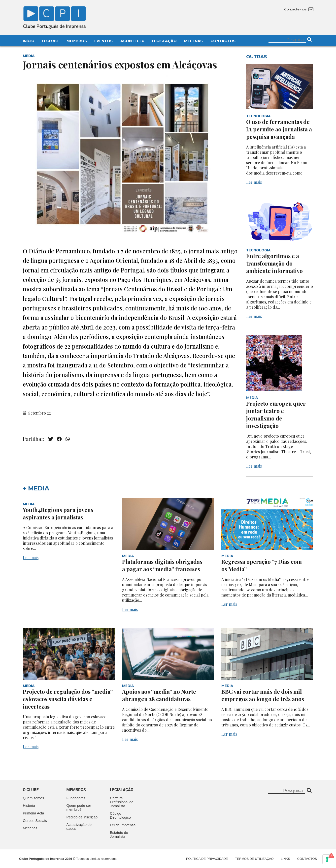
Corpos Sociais (35, 821)
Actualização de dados (79, 827)
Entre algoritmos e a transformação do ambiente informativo (274, 263)
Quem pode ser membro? (79, 808)
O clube (31, 790)
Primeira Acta (34, 813)
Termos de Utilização (254, 859)
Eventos (103, 41)
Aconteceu (132, 41)
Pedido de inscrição (82, 817)
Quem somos (34, 798)
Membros (77, 41)
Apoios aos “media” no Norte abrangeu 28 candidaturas (159, 695)
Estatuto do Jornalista (119, 835)
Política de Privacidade (207, 859)
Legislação (164, 41)
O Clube (50, 41)
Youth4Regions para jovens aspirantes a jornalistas (58, 513)
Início (29, 41)
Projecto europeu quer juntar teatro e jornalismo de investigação (276, 415)
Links (286, 859)
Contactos (223, 41)
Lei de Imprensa (123, 825)
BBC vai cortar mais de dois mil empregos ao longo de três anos (263, 695)
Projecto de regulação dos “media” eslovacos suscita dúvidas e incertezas (68, 699)
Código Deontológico (120, 815)
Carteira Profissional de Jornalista (122, 802)
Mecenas (193, 41)
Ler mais (254, 182)
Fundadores (76, 798)
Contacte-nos (299, 9)
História (29, 806)
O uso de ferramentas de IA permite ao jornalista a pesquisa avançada (279, 129)
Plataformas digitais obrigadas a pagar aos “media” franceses (162, 565)
